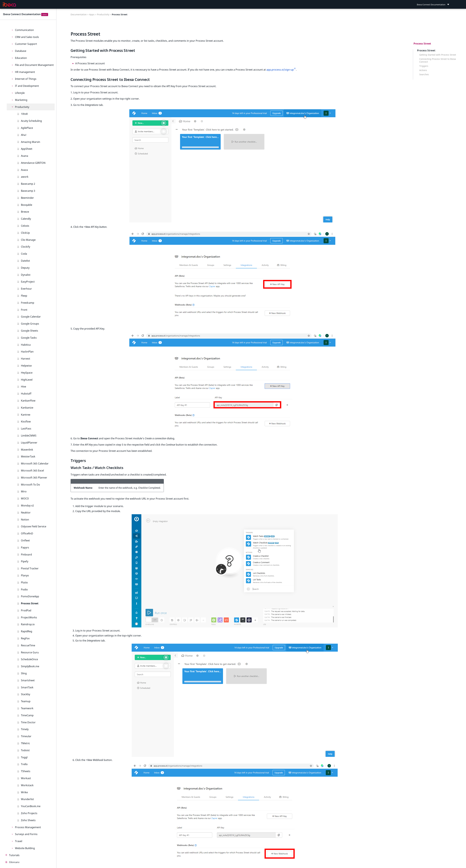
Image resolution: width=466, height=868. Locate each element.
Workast (26, 778)
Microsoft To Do (30, 485)
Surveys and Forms (26, 834)
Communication (24, 30)
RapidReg (27, 631)
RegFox (25, 638)
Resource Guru (30, 652)
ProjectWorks (29, 617)
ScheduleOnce (29, 659)
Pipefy (25, 561)
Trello (24, 764)
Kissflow (26, 422)
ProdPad (26, 610)
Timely (25, 729)
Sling (24, 673)
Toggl (24, 757)
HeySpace (27, 373)
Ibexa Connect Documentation (22, 14)
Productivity (22, 107)
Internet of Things (26, 79)
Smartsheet (28, 680)
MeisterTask (28, 456)
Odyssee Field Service (34, 526)
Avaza (24, 170)
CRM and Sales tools (27, 37)
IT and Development (27, 86)
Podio (24, 589)
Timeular (26, 736)
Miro (24, 491)
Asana (25, 156)
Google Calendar (31, 317)
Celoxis (25, 226)
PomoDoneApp (30, 596)
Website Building (25, 848)
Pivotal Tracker (30, 568)
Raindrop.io (28, 624)
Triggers (424, 66)
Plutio (24, 582)
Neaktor (26, 513)
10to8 (24, 114)
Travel (19, 841)
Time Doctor (28, 722)
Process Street (30, 603)
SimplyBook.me (30, 666)
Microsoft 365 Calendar (35, 464)
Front (24, 310)
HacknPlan (27, 352)
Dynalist (26, 275)
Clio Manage (28, 240)
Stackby (26, 694)
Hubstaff (26, 394)
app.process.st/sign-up (280, 70)
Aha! (24, 135)
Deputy (25, 268)
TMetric (25, 743)
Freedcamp (28, 303)
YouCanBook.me (31, 806)
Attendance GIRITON (33, 163)
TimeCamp (27, 715)
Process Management (28, 827)
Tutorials (14, 855)
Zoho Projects (29, 813)
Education (21, 58)
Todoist (25, 750)
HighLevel (27, 380)
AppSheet (27, 149)
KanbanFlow (28, 401)
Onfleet (25, 540)
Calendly (26, 219)
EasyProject (28, 282)
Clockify (26, 247)
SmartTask (27, 687)
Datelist (25, 261)
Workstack (27, 785)
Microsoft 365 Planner (34, 478)
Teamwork (27, 708)
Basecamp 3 (28, 191)
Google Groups (30, 324)
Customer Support (26, 44)
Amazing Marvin (31, 142)
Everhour (26, 289)
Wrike (24, 792)
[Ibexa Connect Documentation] (10, 5)
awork (25, 177)
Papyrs (25, 547)
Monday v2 (27, 506)
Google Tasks (29, 338)
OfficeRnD (27, 533)
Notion (25, 520)
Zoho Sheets (28, 820)
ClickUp (25, 233)
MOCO (25, 498)
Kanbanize (27, 408)
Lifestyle (20, 93)
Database (21, 51)
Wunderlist (27, 799)
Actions (423, 70)
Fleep (24, 296)
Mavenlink (27, 450)
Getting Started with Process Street (438, 55)
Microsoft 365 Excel (32, 471)
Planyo (25, 575)
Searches (424, 74)
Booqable (27, 205)
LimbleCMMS (29, 436)
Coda (24, 254)
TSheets (26, 771)
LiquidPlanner (29, 443)
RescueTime (28, 645)
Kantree (26, 415)
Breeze (25, 212)
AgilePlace (27, 128)
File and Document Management (34, 65)
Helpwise (26, 366)
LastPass (26, 429)
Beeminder (27, 198)
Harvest (26, 359)
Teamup (26, 701)
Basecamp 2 (28, 184)
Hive (24, 387)
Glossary (14, 862)
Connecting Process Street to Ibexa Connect (438, 60)
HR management (25, 72)
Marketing (21, 100)
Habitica (26, 345)
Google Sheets (30, 331)
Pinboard (26, 555)
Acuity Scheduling (31, 121)
